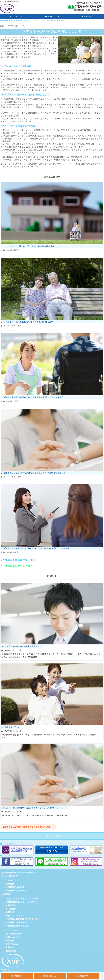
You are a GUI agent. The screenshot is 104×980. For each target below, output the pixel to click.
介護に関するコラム (14, 916)
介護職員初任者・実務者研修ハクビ (19, 873)
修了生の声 (10, 909)
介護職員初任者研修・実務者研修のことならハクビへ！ (28, 827)
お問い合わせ (11, 937)
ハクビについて (17, 17)
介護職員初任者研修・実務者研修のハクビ (12, 971)
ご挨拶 (8, 880)
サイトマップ (11, 930)
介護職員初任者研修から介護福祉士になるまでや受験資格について (33, 473)
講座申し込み (11, 944)
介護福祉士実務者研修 (15, 891)
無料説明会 (10, 905)
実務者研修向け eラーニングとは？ (21, 902)
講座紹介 (87, 17)
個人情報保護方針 (13, 934)
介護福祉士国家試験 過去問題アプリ (22, 919)
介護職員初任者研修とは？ (17, 926)
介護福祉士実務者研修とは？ (18, 922)
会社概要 (9, 941)
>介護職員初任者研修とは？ (17, 566)
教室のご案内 (52, 17)
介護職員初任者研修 (14, 887)
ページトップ (52, 836)
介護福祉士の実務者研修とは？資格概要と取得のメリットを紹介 (32, 397)
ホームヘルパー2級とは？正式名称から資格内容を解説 (28, 246)
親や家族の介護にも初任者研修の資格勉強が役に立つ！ (28, 322)
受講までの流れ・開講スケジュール (21, 899)
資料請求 (9, 947)
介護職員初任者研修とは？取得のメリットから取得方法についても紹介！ (36, 548)
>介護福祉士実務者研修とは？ (18, 560)
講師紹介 (9, 884)
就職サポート (11, 912)
